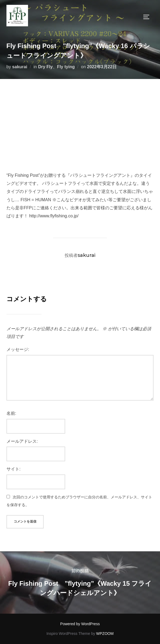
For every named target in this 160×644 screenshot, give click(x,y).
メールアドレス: (22, 441)
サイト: (13, 469)
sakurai (20, 67)
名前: (11, 413)
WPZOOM (105, 634)
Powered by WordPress (80, 624)
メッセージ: (18, 349)
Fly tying (66, 67)
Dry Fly (45, 67)
